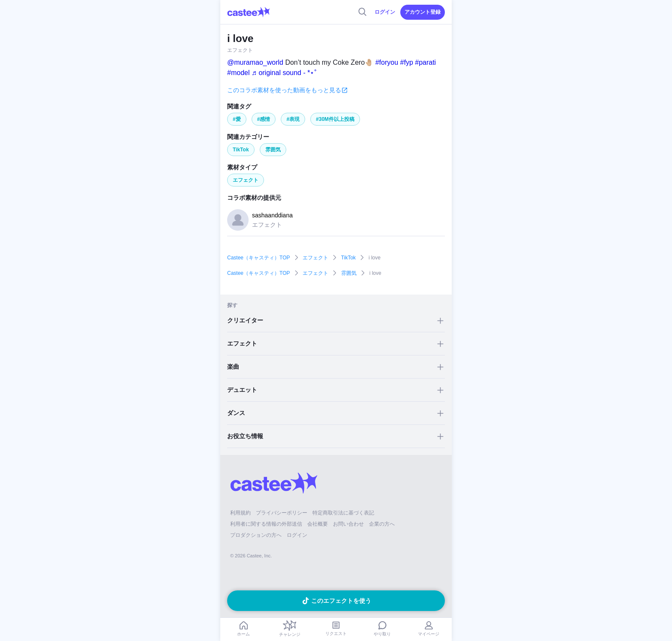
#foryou (387, 62)
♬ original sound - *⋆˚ (284, 73)
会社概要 (318, 524)
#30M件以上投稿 (335, 119)
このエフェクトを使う (341, 601)
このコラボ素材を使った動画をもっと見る (284, 90)
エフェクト (246, 180)
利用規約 (240, 513)
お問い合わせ (348, 524)
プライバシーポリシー (282, 513)
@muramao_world (255, 62)
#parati (425, 62)
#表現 (293, 119)
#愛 (237, 119)
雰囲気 (273, 150)
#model (238, 73)
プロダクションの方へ (256, 535)
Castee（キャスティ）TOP (258, 258)
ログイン (385, 12)
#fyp (407, 62)
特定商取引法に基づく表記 (343, 513)
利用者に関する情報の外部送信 (266, 524)
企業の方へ (382, 524)
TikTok (241, 150)
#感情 (264, 119)
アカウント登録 (423, 12)
